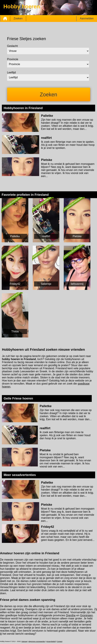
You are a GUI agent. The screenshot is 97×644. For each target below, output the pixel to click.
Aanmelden (87, 18)
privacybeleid (51, 641)
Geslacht (12, 46)
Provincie (13, 59)
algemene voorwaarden (37, 641)
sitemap (25, 641)
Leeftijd (11, 72)
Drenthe (71, 615)
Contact (60, 641)
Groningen (86, 615)
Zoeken (18, 18)
